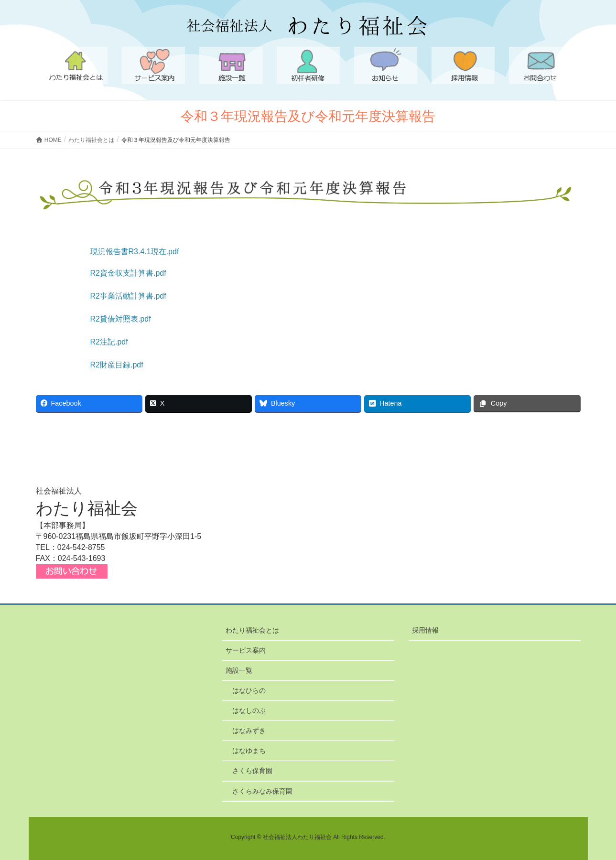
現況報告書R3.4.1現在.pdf (135, 252)
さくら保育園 (252, 771)
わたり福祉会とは (252, 630)
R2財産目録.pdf (117, 365)
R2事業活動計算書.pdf (128, 296)
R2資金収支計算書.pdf (128, 273)
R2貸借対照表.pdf (121, 319)
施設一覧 (239, 670)
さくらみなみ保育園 (262, 791)
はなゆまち (249, 751)
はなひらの (249, 690)
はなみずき (249, 731)
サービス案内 (246, 650)
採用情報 (425, 630)
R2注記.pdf (109, 342)
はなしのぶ (249, 710)
